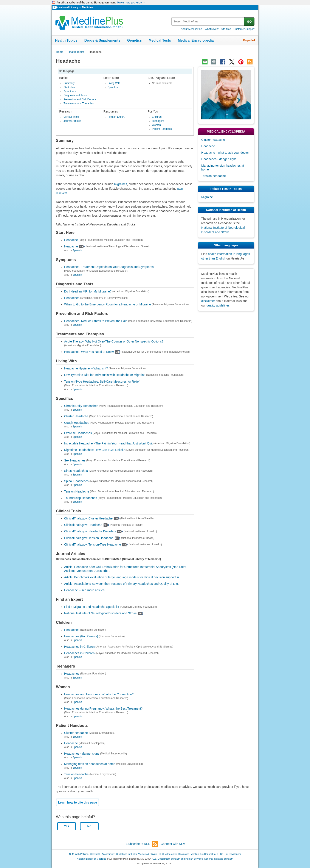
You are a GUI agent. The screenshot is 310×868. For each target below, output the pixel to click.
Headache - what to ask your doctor (225, 153)
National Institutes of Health (219, 859)
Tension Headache (77, 491)
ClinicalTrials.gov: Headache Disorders (90, 532)
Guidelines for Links (126, 854)
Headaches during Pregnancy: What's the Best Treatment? (103, 708)
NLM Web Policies (79, 854)
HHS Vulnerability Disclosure (174, 854)
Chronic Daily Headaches (81, 406)
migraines (121, 184)
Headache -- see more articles (84, 590)
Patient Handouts (162, 129)
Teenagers (158, 121)
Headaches (72, 298)
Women (156, 125)
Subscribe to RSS (142, 844)
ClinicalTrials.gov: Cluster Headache (88, 518)
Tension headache (76, 774)
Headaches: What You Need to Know (89, 352)
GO (249, 22)
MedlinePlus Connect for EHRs (207, 854)
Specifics (113, 87)
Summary (69, 83)
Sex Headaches (75, 460)
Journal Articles (72, 121)
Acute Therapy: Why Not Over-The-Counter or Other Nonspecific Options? (114, 341)
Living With (114, 83)
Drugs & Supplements (102, 40)
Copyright (95, 854)
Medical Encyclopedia (196, 40)
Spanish (77, 250)
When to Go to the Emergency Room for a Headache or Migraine (108, 304)
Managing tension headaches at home (90, 764)
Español (249, 40)
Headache (71, 240)
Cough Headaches (77, 423)
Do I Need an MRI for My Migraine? (88, 291)
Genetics (135, 40)
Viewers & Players (148, 854)
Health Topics (66, 40)
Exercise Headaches (78, 433)
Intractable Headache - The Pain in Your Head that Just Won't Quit (108, 443)
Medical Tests (160, 40)
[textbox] (208, 21)
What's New (212, 29)
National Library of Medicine (76, 7)
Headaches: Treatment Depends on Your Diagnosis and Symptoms (109, 267)
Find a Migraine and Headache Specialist (92, 607)
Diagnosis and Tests (75, 95)
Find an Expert (116, 117)
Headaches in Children (79, 647)
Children (157, 117)
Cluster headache (76, 733)
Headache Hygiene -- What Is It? (86, 369)
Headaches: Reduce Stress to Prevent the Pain (96, 321)
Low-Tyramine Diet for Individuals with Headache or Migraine (105, 375)
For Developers (233, 854)
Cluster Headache (76, 416)
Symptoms (70, 91)
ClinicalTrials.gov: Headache (83, 525)
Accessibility (108, 854)
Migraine (207, 197)
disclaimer (208, 301)
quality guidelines (218, 305)
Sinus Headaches (76, 471)
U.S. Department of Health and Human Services (178, 859)
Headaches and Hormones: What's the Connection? (99, 694)
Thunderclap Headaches (81, 498)
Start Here (69, 87)
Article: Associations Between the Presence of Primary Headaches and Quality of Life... (122, 584)
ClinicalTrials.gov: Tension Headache (89, 538)
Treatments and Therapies (79, 103)
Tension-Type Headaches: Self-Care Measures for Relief (102, 382)
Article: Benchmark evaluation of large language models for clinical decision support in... (123, 577)
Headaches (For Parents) (81, 636)
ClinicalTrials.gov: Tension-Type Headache (93, 544)
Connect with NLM (173, 844)
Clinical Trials (71, 117)
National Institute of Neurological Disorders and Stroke (100, 613)
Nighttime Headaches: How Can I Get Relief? (94, 450)
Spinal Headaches (76, 481)
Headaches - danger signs (82, 754)
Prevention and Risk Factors (80, 99)
